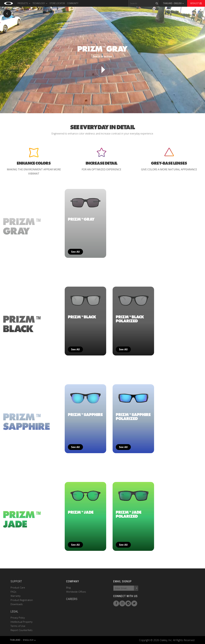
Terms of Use (18, 626)
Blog (68, 587)
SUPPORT (16, 581)
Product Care (18, 587)
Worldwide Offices (76, 592)
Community (73, 3)
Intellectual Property (22, 622)
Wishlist (196, 3)
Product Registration (22, 600)
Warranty (16, 596)
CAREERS (72, 599)
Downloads (17, 604)
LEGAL (14, 611)
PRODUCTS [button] (24, 3)
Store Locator (57, 3)
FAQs (13, 592)
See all (75, 252)
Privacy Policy (18, 618)
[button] (173, 4)
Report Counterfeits (22, 630)
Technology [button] (40, 3)
